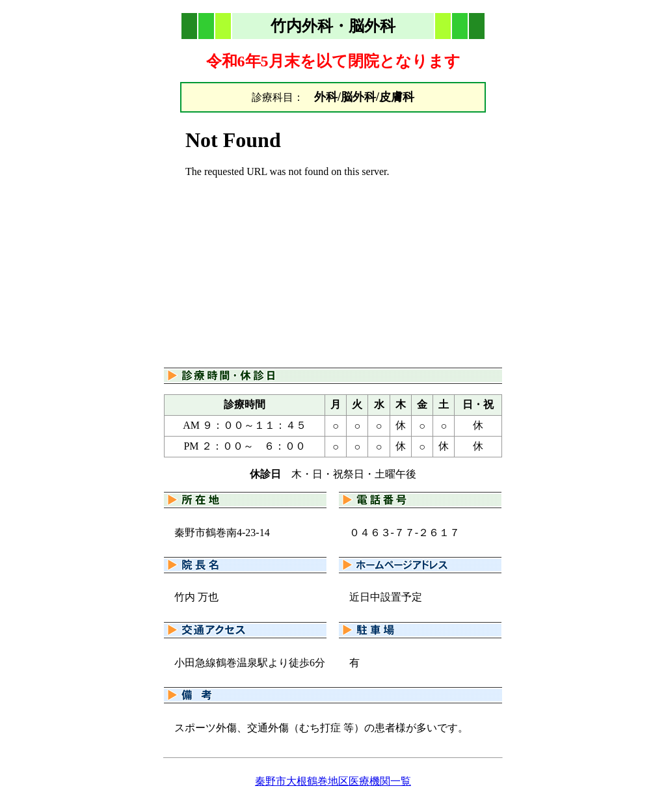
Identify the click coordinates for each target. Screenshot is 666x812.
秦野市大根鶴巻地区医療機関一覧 (333, 781)
